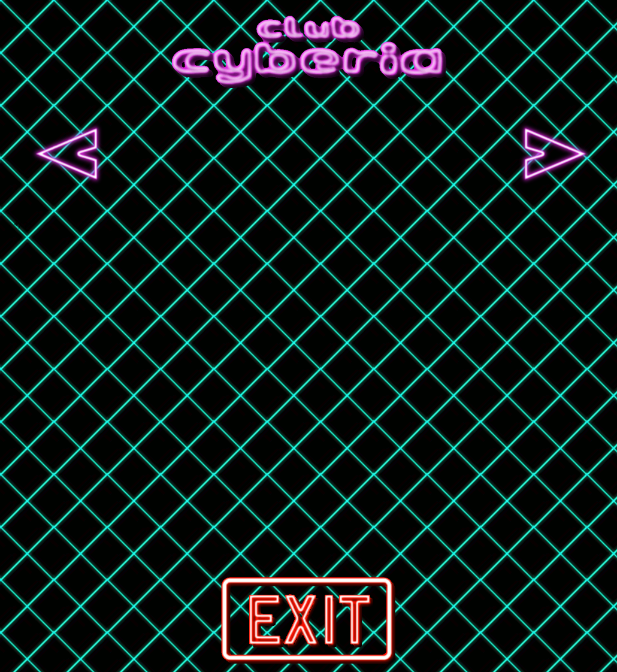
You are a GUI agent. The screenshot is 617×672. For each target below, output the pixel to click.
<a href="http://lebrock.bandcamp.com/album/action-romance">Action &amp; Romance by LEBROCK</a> (189, 154)
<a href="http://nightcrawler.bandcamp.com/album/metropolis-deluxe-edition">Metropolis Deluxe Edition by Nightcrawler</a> (433, 154)
